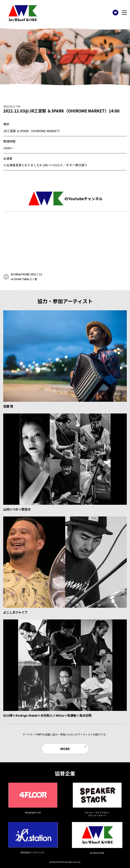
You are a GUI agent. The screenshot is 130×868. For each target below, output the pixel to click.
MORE (65, 749)
